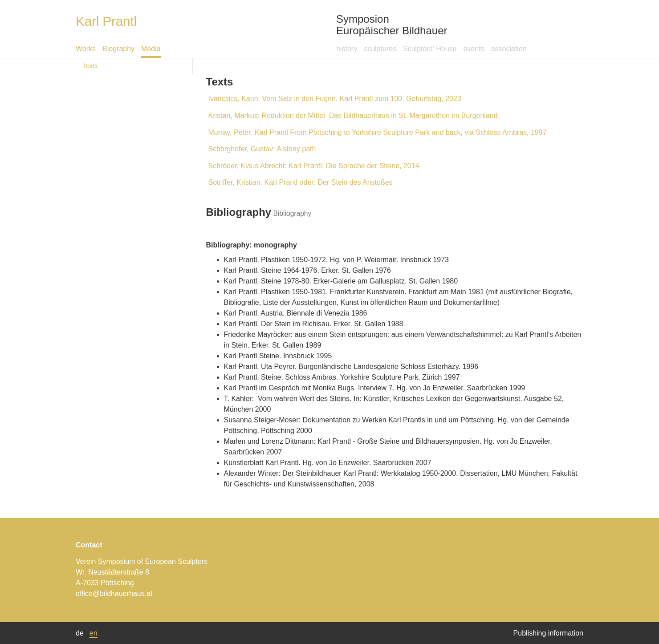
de (80, 633)
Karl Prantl (106, 21)
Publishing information (548, 633)
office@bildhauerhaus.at (114, 593)
